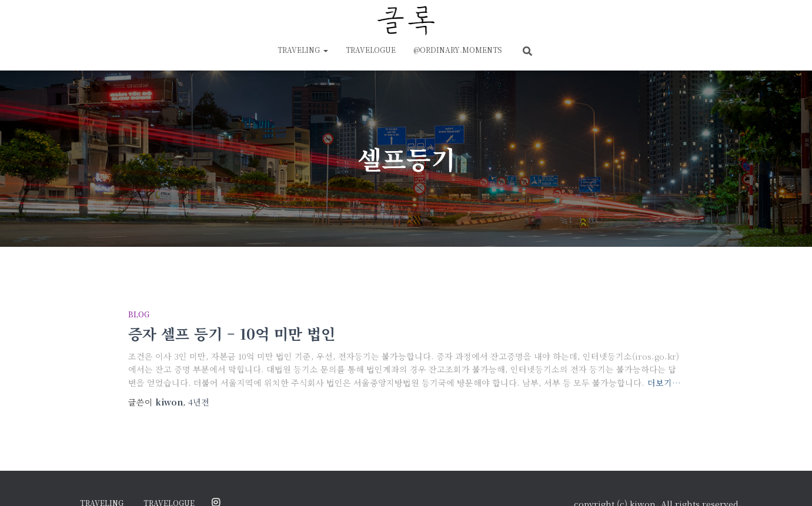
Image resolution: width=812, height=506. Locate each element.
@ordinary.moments (458, 50)
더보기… (664, 383)
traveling (303, 50)
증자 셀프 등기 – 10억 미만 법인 (232, 333)
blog (139, 314)
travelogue (371, 50)
